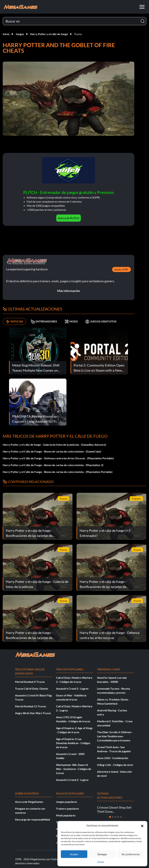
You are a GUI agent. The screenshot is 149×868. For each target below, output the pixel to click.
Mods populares (66, 815)
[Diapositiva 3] (116, 817)
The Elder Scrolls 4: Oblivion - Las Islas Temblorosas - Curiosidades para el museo (115, 736)
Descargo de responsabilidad (32, 819)
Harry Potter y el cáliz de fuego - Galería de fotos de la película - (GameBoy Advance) (54, 445)
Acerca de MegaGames (29, 802)
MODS (71, 321)
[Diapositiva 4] (118, 817)
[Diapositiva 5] (121, 817)
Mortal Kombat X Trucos (30, 682)
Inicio (6, 34)
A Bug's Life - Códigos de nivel (115, 765)
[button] (142, 825)
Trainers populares (67, 809)
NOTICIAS (14, 321)
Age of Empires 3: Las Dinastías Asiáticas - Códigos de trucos (73, 743)
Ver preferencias (131, 854)
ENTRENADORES (44, 321)
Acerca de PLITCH (69, 218)
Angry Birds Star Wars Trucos (33, 713)
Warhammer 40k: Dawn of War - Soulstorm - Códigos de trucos (74, 769)
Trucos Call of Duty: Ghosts (32, 688)
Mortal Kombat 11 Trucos (31, 706)
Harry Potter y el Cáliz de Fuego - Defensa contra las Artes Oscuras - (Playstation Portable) (58, 458)
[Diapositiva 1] (110, 817)
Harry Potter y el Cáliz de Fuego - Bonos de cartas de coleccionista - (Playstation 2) (53, 465)
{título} (101, 862)
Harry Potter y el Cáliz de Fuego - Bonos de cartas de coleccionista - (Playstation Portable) (58, 472)
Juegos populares (67, 802)
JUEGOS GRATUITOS (101, 321)
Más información (69, 291)
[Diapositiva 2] (113, 817)
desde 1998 (121, 269)
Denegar (102, 854)
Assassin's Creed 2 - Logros (72, 688)
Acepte (74, 854)
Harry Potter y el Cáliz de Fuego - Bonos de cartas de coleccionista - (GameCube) (52, 451)
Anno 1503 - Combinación (113, 758)
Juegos (20, 34)
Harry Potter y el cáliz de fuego (49, 34)
